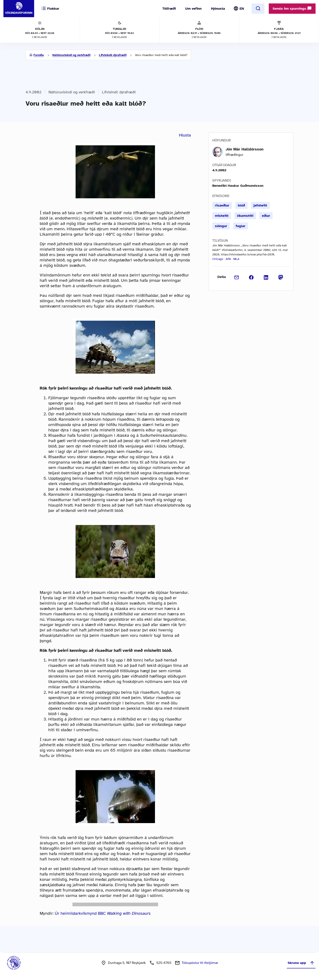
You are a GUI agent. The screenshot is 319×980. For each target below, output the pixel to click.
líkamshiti (245, 216)
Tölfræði (169, 9)
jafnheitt (260, 205)
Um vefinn (193, 9)
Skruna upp (301, 963)
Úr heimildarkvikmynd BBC (103, 913)
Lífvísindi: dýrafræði (113, 55)
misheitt (222, 216)
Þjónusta (218, 9)
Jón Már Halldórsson (245, 149)
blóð (241, 205)
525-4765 (164, 963)
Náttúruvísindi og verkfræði (71, 55)
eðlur (266, 216)
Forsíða (39, 55)
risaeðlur (222, 205)
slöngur (221, 226)
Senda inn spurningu (292, 8)
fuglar (241, 226)
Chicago (218, 259)
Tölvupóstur (200, 963)
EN (242, 9)
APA (228, 259)
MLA (236, 259)
